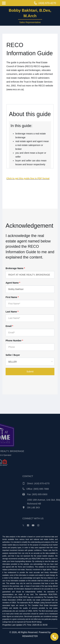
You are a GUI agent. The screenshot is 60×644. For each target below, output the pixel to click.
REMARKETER (30, 636)
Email (9, 326)
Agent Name (13, 283)
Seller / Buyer (13, 355)
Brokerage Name (15, 268)
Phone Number (14, 341)
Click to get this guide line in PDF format (28, 178)
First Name (12, 297)
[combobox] (30, 362)
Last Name (12, 312)
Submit (30, 372)
